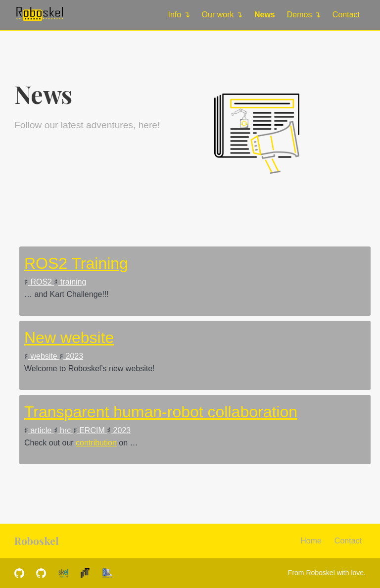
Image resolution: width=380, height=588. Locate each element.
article (41, 430)
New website (69, 338)
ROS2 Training (76, 263)
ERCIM (92, 430)
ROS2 (41, 282)
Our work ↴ (222, 15)
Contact (346, 15)
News (265, 15)
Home (311, 541)
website (44, 356)
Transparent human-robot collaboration (161, 412)
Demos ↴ (304, 15)
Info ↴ (179, 15)
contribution (96, 443)
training (72, 282)
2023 (73, 356)
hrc (66, 430)
